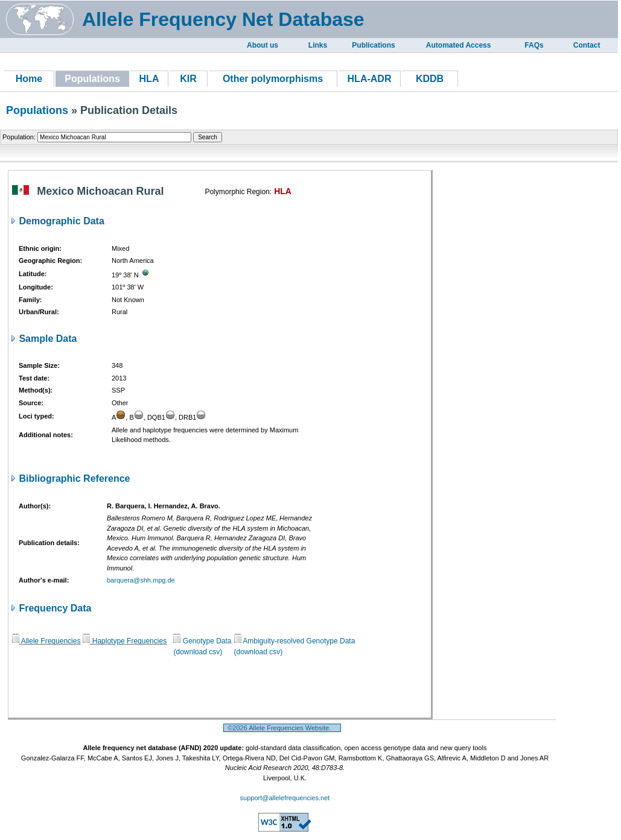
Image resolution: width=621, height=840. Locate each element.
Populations (37, 110)
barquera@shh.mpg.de (141, 580)
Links (318, 45)
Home (29, 79)
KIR (188, 79)
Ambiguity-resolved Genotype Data (295, 641)
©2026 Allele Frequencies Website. (282, 728)
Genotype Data (202, 641)
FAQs (534, 45)
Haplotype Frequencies (125, 641)
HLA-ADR (370, 79)
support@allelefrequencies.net (285, 798)
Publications (373, 45)
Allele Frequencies (46, 641)
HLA (149, 79)
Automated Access (459, 45)
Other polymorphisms (273, 79)
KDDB (430, 79)
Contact (587, 45)
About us (263, 45)
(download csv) (198, 652)
